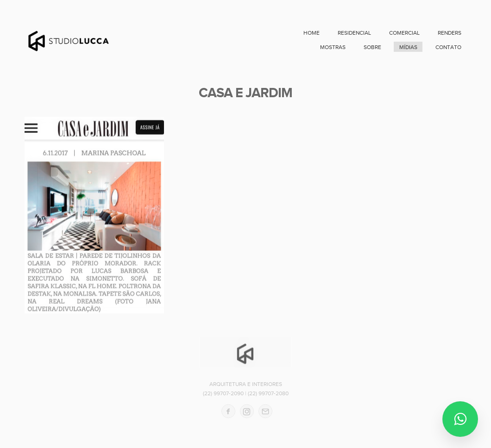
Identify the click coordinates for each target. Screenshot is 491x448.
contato (448, 47)
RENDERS (450, 33)
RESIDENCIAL (354, 33)
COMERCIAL (404, 33)
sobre (372, 47)
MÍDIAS (408, 47)
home (312, 33)
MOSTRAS (333, 47)
